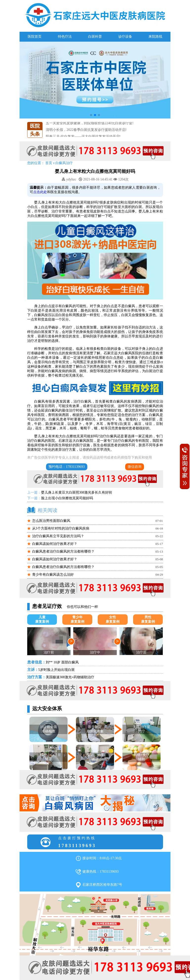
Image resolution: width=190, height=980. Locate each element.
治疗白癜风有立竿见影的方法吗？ (58, 536)
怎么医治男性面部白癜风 (51, 521)
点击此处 (40, 192)
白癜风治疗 (64, 163)
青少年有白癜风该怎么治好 (53, 575)
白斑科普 (95, 37)
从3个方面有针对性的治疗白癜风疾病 (61, 528)
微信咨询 (135, 467)
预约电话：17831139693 (67, 467)
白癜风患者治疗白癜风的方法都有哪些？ (63, 551)
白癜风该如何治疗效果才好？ (55, 544)
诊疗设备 (125, 37)
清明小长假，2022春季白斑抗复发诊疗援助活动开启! (86, 134)
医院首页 (35, 37)
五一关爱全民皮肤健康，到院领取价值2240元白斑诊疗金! (90, 128)
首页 (49, 163)
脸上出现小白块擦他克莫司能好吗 (67, 498)
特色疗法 (65, 37)
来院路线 (155, 37)
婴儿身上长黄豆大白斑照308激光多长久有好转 (77, 492)
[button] (91, 115)
